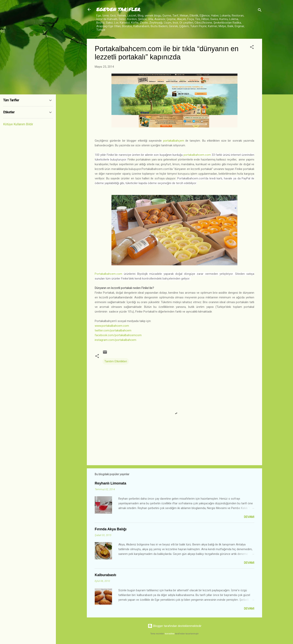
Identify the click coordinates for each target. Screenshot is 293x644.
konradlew (170, 634)
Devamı (249, 517)
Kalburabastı (105, 575)
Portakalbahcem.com (108, 274)
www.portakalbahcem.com (112, 326)
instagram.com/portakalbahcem (115, 340)
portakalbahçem (174, 141)
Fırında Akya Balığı (111, 529)
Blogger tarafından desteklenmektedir (175, 626)
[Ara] (260, 11)
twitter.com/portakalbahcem (113, 330)
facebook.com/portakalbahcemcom (118, 335)
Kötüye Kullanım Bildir (18, 124)
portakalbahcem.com (197, 155)
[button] (252, 48)
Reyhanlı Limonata (110, 483)
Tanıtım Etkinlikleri (116, 361)
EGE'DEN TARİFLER (118, 9)
